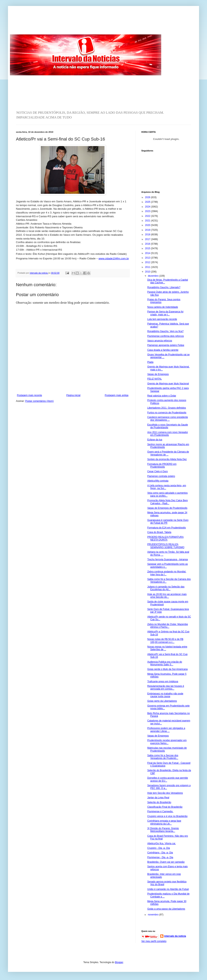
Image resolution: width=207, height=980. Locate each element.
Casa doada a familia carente (163, 350)
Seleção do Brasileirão (159, 802)
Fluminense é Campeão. (160, 811)
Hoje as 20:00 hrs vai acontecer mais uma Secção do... (167, 596)
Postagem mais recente (29, 395)
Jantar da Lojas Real (158, 798)
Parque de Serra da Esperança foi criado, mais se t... (165, 313)
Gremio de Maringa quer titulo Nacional (168, 384)
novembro (154, 915)
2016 (148, 244)
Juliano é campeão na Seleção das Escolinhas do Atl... (166, 588)
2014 (148, 253)
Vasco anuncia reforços (160, 341)
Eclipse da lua (155, 440)
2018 (148, 235)
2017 (148, 239)
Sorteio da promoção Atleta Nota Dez (167, 459)
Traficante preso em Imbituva (163, 681)
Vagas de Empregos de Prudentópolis (167, 508)
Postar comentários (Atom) (40, 401)
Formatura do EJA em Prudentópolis (166, 528)
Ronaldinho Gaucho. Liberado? (164, 287)
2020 (148, 225)
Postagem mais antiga (117, 395)
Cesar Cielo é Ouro (158, 471)
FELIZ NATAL (155, 379)
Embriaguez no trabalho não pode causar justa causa (165, 695)
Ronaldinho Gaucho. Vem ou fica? (165, 331)
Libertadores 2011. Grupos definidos (167, 408)
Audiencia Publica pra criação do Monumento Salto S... (165, 663)
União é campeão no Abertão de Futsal (168, 889)
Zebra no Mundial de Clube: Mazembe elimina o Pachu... (168, 626)
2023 (148, 211)
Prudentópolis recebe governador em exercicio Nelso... (167, 742)
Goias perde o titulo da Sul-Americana (167, 669)
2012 (148, 262)
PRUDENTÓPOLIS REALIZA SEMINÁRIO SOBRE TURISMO (166, 546)
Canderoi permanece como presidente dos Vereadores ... (168, 419)
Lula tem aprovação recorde (162, 319)
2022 (148, 216)
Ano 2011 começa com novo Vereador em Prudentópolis (168, 434)
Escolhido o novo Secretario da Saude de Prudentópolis (168, 426)
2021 (148, 221)
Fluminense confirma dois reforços (166, 336)
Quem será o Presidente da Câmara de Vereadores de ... (168, 453)
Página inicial (73, 395)
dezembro (154, 276)
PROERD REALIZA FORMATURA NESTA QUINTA (165, 538)
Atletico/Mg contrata (158, 481)
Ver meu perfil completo (154, 941)
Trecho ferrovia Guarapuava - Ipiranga (168, 559)
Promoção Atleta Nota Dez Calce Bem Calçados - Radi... (167, 502)
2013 (148, 258)
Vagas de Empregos (158, 374)
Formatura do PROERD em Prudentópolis (162, 465)
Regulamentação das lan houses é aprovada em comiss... (166, 687)
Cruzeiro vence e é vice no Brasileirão (167, 816)
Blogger (119, 962)
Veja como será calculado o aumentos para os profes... (167, 494)
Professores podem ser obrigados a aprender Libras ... (166, 730)
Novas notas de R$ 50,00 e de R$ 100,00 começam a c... (165, 641)
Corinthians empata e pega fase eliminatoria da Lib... (164, 822)
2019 (148, 230)
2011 (148, 267)
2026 (148, 197)
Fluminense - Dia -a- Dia (160, 857)
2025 (148, 202)
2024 (148, 207)
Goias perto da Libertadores (162, 701)
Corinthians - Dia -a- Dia (160, 853)
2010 (148, 272)
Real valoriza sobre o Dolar (162, 396)
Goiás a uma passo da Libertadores (166, 909)
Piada (150, 362)
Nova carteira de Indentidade (163, 307)
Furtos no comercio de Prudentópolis (167, 413)
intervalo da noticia (39, 273)
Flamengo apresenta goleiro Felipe (166, 345)
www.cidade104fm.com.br (114, 258)
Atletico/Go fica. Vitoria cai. (162, 843)
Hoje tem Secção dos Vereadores (165, 793)
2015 (148, 248)
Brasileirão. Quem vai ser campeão (166, 862)
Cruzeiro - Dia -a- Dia (159, 848)
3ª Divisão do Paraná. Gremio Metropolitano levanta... (163, 830)
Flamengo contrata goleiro (161, 476)
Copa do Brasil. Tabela (159, 532)
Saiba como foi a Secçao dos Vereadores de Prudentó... (163, 757)
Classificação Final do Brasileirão (165, 807)
